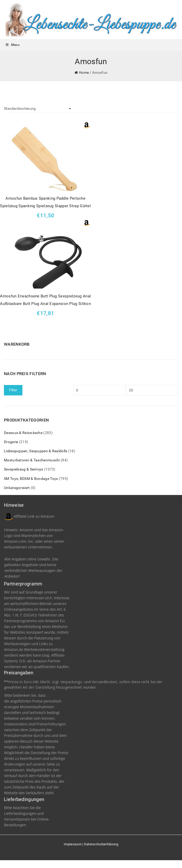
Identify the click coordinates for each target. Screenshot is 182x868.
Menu (12, 45)
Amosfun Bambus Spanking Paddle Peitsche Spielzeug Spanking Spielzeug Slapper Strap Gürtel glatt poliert (45, 203)
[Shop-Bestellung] (37, 109)
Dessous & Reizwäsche (23, 433)
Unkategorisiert (17, 488)
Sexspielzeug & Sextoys (24, 469)
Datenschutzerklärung (101, 844)
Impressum (73, 844)
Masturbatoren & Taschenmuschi (32, 460)
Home (84, 72)
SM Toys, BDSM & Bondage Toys (31, 479)
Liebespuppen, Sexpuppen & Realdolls (36, 451)
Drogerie (11, 442)
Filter (13, 390)
